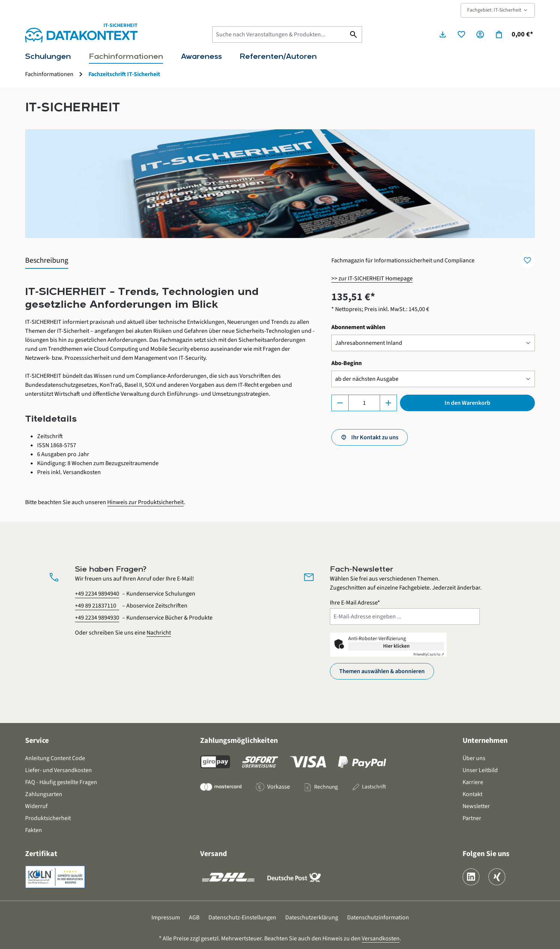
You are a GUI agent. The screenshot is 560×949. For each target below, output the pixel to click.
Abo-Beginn (347, 363)
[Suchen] (354, 34)
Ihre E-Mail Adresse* (355, 603)
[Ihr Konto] (480, 34)
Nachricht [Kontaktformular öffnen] (159, 633)
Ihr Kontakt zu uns (375, 437)
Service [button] (37, 741)
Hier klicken (396, 646)
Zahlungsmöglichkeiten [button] (239, 741)
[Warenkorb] (514, 34)
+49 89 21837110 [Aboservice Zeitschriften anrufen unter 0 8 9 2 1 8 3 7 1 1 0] (96, 606)
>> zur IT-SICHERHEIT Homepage (372, 278)
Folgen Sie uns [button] (486, 854)
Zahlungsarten (44, 794)
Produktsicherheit (48, 818)
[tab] (47, 261)
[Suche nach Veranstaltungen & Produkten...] (279, 34)
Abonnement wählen (358, 327)
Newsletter (476, 806)
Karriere (473, 782)
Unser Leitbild (480, 770)
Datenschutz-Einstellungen (242, 918)
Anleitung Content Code (55, 758)
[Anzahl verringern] (340, 403)
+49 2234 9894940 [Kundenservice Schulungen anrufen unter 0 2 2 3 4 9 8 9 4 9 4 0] (97, 594)
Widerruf (36, 806)
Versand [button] (213, 854)
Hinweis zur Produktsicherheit (145, 502)
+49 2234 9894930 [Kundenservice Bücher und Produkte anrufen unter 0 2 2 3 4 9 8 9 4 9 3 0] (97, 618)
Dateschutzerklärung (312, 918)
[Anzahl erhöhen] (388, 403)
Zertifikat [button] (41, 854)
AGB (194, 918)
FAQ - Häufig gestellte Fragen (61, 782)
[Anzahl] (364, 403)
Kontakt (472, 794)
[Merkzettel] (461, 34)
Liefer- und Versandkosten (58, 770)
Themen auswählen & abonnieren (382, 671)
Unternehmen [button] (485, 741)
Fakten (34, 830)
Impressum (166, 918)
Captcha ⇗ (429, 654)
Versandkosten (381, 939)
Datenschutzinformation (378, 918)
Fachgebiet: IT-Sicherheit (498, 10)
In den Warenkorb (467, 403)
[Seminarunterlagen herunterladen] (443, 34)
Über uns (474, 758)
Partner (472, 818)
